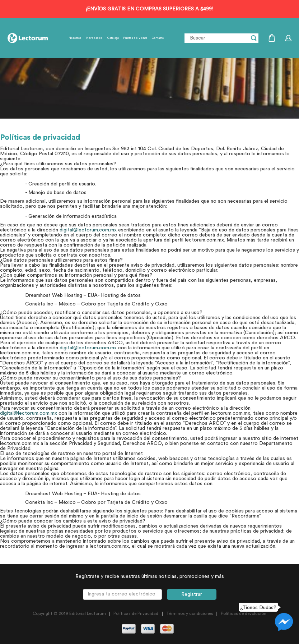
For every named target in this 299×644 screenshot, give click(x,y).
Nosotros (75, 38)
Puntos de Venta (135, 38)
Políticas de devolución (244, 613)
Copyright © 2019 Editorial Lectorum (69, 613)
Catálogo (113, 38)
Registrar (192, 594)
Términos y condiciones (190, 613)
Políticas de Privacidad (136, 613)
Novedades (94, 38)
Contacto (158, 38)
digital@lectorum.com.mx (88, 230)
